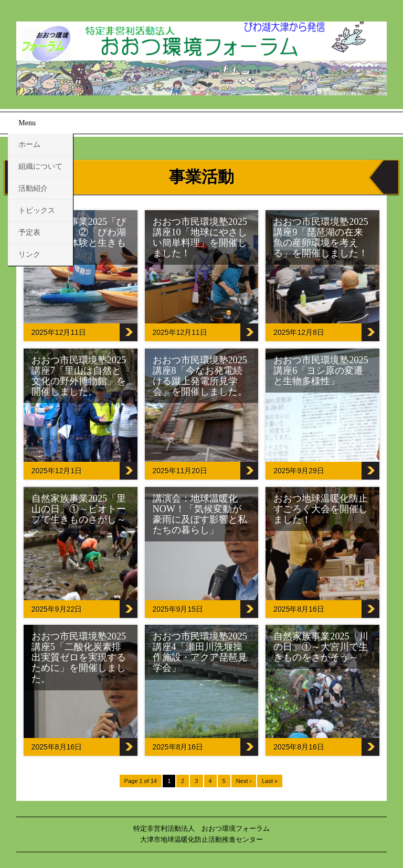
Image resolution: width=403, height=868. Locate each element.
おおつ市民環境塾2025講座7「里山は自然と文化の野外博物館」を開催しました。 (79, 376)
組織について (40, 166)
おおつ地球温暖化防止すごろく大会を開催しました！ (321, 509)
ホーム (29, 144)
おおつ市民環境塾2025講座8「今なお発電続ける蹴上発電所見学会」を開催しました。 (200, 376)
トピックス (37, 210)
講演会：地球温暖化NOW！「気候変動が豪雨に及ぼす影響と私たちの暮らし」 (200, 514)
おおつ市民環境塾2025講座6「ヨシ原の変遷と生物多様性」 (321, 371)
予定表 (29, 232)
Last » (270, 781)
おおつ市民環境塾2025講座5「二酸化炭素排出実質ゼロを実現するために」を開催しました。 (79, 657)
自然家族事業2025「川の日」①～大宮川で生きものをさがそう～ (321, 647)
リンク (29, 254)
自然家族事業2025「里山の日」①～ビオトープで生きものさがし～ (79, 509)
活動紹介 (33, 188)
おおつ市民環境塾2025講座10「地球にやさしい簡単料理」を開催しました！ (200, 237)
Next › (244, 781)
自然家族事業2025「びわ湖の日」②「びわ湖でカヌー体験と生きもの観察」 (79, 237)
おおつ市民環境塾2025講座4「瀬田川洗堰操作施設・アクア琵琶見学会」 (200, 652)
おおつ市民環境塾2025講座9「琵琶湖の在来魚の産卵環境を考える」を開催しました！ (321, 237)
